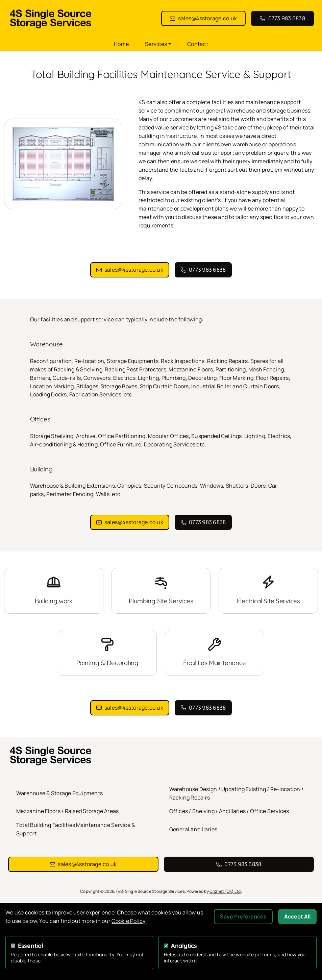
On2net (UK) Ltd (225, 891)
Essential (31, 946)
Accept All (297, 916)
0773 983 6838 (287, 18)
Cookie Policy (128, 921)
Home (121, 44)
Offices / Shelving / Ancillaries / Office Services (229, 811)
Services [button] (156, 44)
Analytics (184, 946)
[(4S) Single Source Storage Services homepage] (85, 19)
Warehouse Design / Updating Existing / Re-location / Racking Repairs (236, 793)
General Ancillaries (193, 829)
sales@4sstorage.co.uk (207, 18)
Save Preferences (243, 916)
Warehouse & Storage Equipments (59, 793)
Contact (198, 44)
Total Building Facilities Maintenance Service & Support (76, 829)
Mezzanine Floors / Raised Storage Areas (67, 811)
